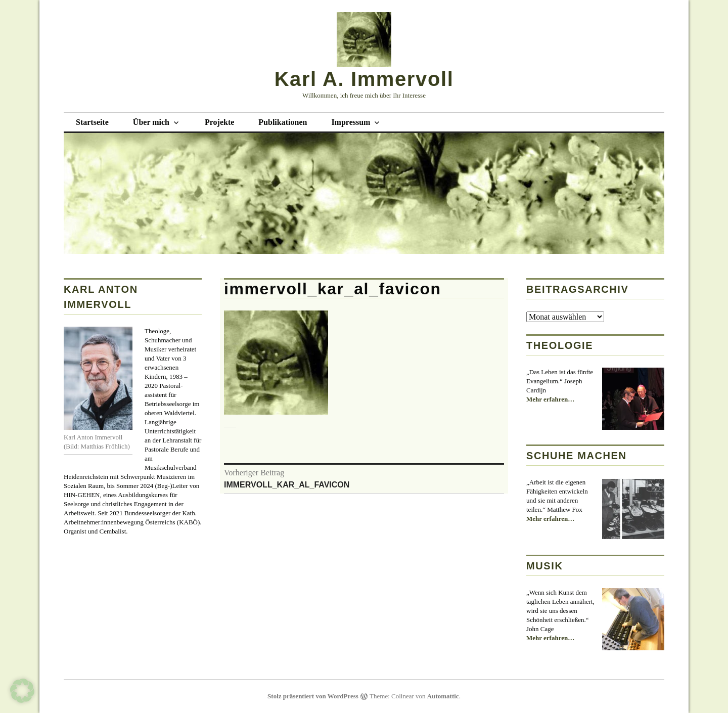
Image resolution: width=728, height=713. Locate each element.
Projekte (219, 122)
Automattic (443, 696)
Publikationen (283, 122)
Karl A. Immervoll (364, 79)
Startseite (92, 122)
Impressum (351, 122)
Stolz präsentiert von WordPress (313, 696)
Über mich (151, 122)
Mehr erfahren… (550, 399)
